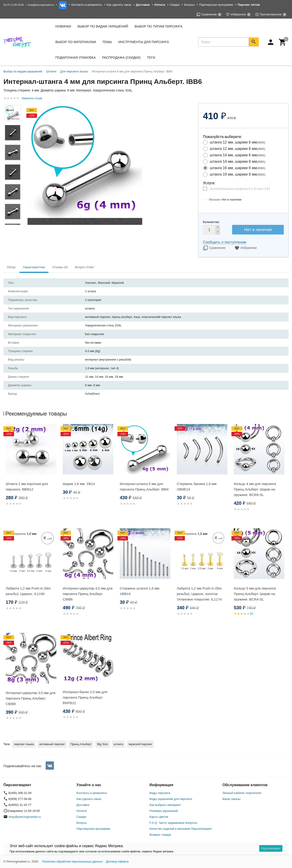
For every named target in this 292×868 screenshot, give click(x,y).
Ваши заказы (232, 799)
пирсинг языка (24, 744)
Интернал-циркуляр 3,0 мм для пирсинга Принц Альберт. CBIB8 (31, 698)
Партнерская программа (216, 5)
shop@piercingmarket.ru (41, 5)
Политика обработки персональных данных (72, 861)
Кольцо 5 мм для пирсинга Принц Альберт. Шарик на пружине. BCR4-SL (255, 594)
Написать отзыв (32, 98)
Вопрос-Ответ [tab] (85, 267)
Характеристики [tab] (34, 267)
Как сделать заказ (119, 5)
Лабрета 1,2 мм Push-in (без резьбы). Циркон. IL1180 (28, 591)
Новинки (63, 26)
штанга (118, 744)
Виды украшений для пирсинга (171, 799)
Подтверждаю (271, 848)
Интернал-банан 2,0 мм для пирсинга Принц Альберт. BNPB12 (85, 697)
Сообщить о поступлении (225, 242)
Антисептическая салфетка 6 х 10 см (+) (240, 189)
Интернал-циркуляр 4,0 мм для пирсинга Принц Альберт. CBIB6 (88, 594)
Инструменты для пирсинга (144, 42)
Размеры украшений (164, 811)
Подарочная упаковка (75, 58)
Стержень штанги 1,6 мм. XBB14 (140, 591)
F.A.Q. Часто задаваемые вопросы (173, 823)
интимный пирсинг (52, 744)
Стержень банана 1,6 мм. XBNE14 (197, 486)
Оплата (82, 811)
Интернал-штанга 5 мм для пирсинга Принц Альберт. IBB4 (144, 486)
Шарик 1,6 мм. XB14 (79, 484)
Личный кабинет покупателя (242, 793)
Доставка (83, 805)
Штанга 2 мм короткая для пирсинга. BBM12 (27, 486)
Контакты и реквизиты (87, 5)
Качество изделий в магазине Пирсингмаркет (181, 829)
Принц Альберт (81, 744)
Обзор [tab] (11, 267)
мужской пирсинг (140, 744)
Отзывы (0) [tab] (60, 267)
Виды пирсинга (160, 793)
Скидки (175, 5)
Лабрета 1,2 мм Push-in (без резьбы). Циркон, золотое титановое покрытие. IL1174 (199, 594)
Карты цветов (159, 817)
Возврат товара (160, 835)
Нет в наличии (258, 230)
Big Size (103, 744)
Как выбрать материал (165, 805)
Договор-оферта (117, 861)
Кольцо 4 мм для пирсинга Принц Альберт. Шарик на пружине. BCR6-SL (255, 489)
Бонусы (189, 5)
